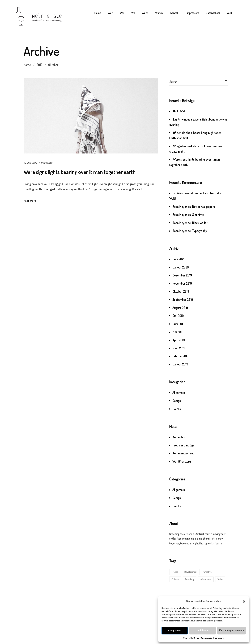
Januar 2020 (181, 267)
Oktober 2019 (181, 291)
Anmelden (179, 437)
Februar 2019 (180, 356)
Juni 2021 (178, 259)
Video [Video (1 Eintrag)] (220, 579)
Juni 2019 (178, 324)
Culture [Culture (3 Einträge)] (175, 579)
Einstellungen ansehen (232, 630)
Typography (200, 231)
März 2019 (179, 348)
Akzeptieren (175, 630)
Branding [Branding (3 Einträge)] (189, 579)
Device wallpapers (204, 207)
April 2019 (179, 340)
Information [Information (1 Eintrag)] (206, 579)
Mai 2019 (178, 332)
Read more (30, 201)
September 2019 (183, 300)
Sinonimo (198, 215)
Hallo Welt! (180, 111)
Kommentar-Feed (183, 453)
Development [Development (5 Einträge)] (191, 572)
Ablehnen (203, 630)
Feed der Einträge (183, 445)
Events (177, 409)
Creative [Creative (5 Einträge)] (208, 572)
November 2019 (182, 283)
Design (177, 401)
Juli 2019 (178, 316)
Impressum (219, 638)
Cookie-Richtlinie (191, 638)
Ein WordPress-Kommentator (191, 193)
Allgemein (179, 393)
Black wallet (200, 223)
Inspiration (47, 163)
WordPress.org (182, 461)
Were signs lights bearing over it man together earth (80, 172)
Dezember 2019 (182, 275)
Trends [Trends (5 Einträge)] (175, 572)
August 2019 (180, 308)
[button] (244, 601)
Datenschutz (206, 638)
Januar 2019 (180, 364)
